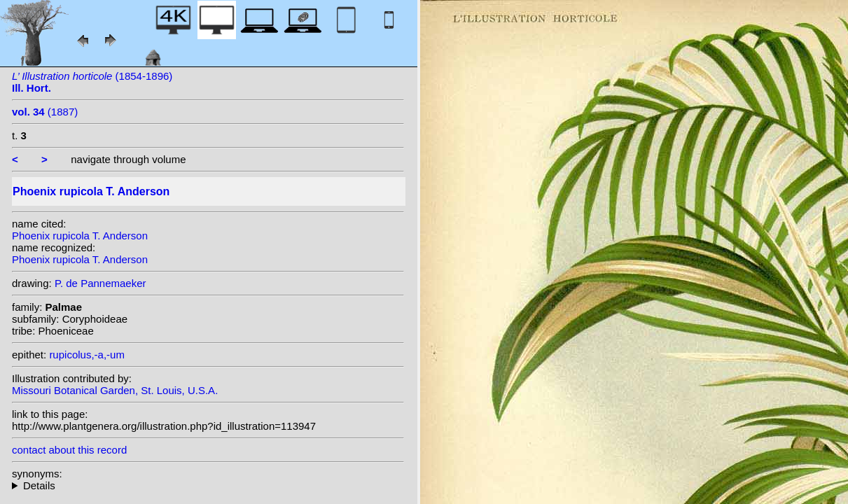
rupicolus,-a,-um (87, 355)
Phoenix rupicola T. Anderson (80, 236)
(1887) (45, 112)
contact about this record (69, 450)
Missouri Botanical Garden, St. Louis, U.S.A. (115, 390)
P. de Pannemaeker (100, 283)
